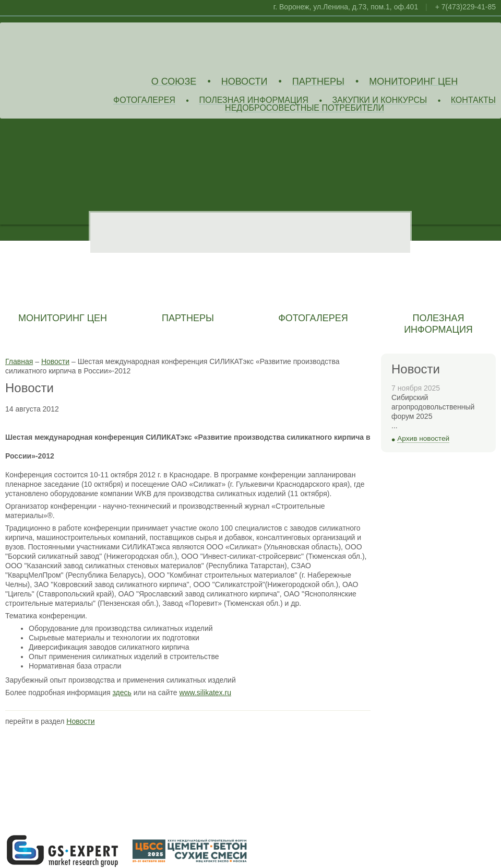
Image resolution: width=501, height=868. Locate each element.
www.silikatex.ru (205, 693)
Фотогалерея (144, 101)
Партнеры (318, 82)
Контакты (473, 101)
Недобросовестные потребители (305, 108)
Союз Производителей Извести (81, 48)
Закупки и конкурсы (379, 101)
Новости (244, 82)
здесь (122, 693)
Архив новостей (423, 438)
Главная (19, 361)
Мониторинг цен (413, 82)
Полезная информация (254, 101)
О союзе (174, 82)
